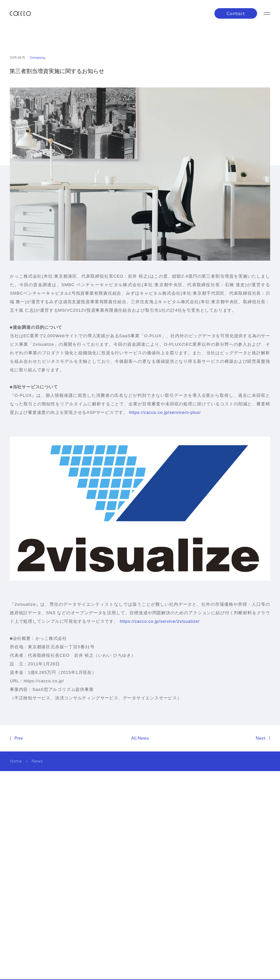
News (37, 761)
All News (140, 738)
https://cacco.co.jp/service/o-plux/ (165, 412)
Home (16, 761)
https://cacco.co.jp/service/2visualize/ (160, 621)
